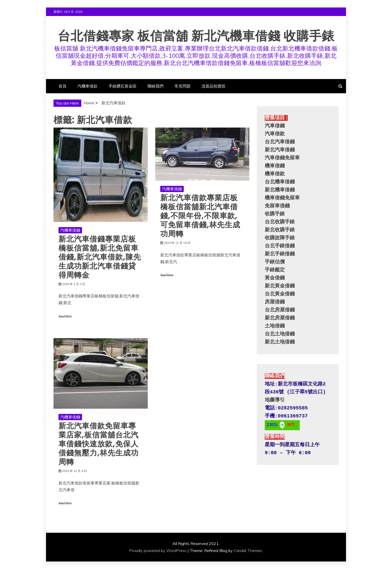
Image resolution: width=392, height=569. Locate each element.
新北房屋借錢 (280, 318)
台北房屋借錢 (280, 310)
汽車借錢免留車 (282, 158)
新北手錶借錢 (280, 254)
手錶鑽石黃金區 (122, 86)
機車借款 (275, 174)
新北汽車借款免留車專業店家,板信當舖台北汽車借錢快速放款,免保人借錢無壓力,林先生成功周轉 (98, 444)
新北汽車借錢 (280, 150)
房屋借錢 (275, 302)
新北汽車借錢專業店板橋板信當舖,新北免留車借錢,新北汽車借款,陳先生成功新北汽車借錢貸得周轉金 (100, 257)
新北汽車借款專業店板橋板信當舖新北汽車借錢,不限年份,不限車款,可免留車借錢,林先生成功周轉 (200, 216)
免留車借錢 (277, 206)
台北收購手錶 (280, 222)
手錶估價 (275, 262)
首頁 (62, 86)
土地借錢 (275, 326)
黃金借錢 (275, 278)
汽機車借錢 (70, 230)
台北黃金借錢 (280, 294)
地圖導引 (275, 400)
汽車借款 (275, 134)
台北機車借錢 (280, 182)
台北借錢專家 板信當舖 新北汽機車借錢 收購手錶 (196, 36)
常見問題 (182, 86)
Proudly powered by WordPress (158, 550)
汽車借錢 (275, 126)
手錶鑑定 (275, 270)
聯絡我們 (155, 86)
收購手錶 (275, 214)
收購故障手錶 (280, 238)
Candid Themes (248, 550)
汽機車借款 (87, 86)
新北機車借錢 (280, 190)
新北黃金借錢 (280, 286)
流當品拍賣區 (213, 86)
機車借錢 (275, 166)
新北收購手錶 (280, 230)
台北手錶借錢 (280, 246)
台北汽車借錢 (280, 142)
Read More (65, 317)
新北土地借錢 (280, 342)
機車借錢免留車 (282, 198)
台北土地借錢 (280, 334)
